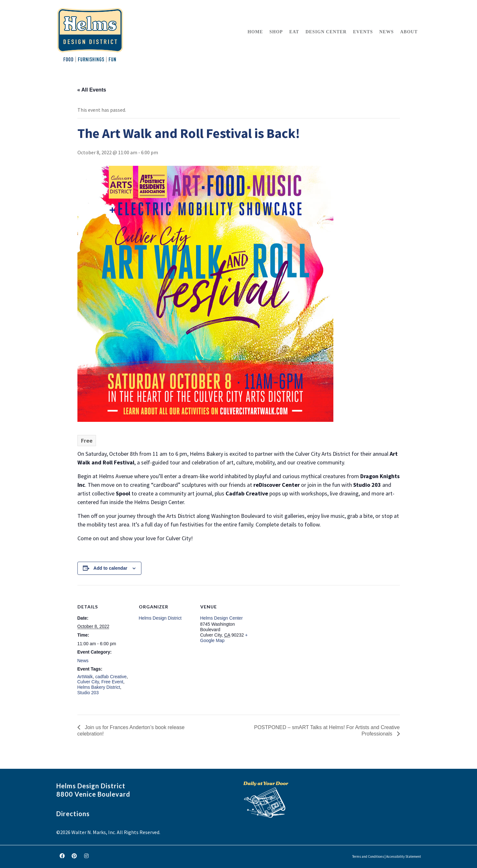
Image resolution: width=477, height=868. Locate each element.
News (83, 661)
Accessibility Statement (404, 856)
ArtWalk (85, 677)
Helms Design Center (222, 618)
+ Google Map (224, 638)
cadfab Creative (111, 677)
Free (87, 441)
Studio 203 (88, 693)
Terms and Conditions (368, 856)
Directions (73, 814)
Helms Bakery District (99, 687)
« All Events (92, 90)
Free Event (112, 682)
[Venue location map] (295, 629)
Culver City (88, 682)
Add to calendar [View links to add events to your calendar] (110, 568)
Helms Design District (160, 618)
